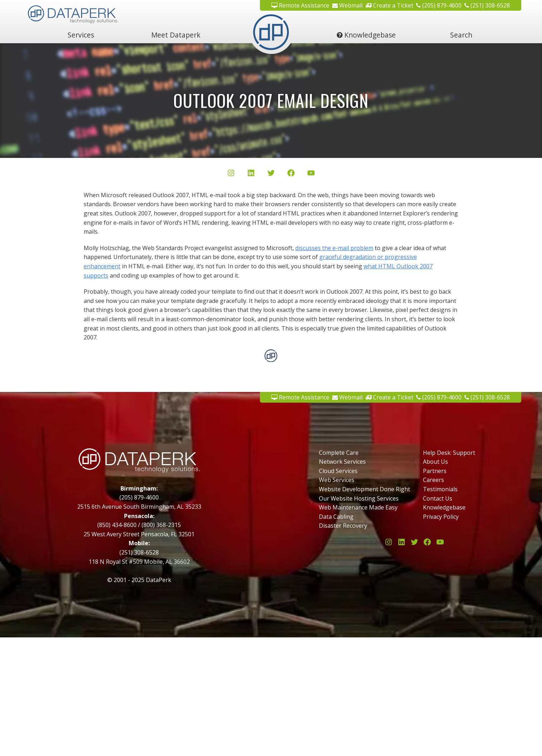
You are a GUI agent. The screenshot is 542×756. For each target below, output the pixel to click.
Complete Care (339, 453)
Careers (433, 480)
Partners (435, 471)
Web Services (337, 480)
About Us (435, 462)
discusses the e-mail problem (334, 248)
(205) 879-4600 (439, 5)
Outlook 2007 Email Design (271, 100)
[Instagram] (231, 174)
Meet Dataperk (176, 35)
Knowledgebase (366, 35)
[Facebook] (291, 174)
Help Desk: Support (449, 453)
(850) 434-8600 (117, 525)
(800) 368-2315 (161, 525)
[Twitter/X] (271, 174)
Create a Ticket (389, 5)
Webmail (347, 5)
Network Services (342, 462)
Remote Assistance (300, 5)
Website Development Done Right (364, 489)
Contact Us (438, 498)
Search (461, 35)
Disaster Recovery (343, 526)
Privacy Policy (441, 517)
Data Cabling (336, 517)
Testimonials (440, 489)
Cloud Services (338, 471)
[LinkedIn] (251, 174)
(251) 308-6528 (487, 5)
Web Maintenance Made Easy (358, 507)
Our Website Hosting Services (359, 498)
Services (81, 35)
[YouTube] (311, 174)
